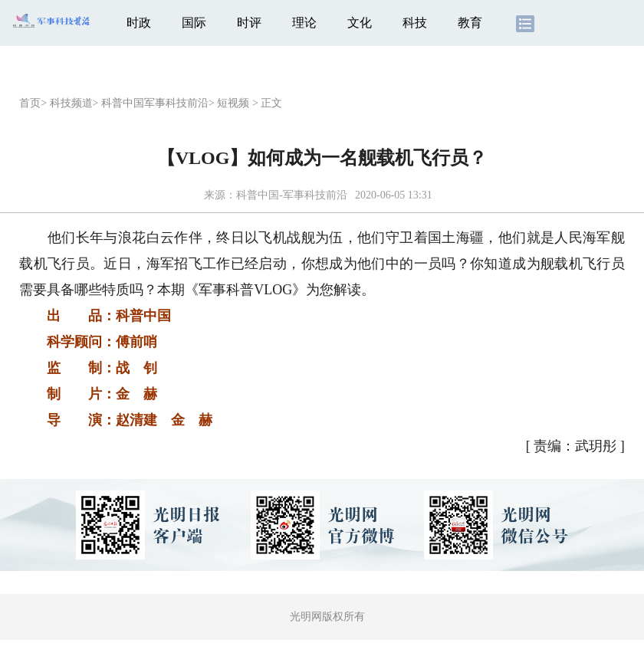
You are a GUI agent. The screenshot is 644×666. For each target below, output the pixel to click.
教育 (470, 23)
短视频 (233, 103)
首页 (30, 103)
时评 (249, 23)
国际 (194, 23)
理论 (304, 23)
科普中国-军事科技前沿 (292, 195)
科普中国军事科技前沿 (155, 103)
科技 (415, 23)
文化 (360, 23)
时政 (139, 23)
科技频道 (71, 103)
